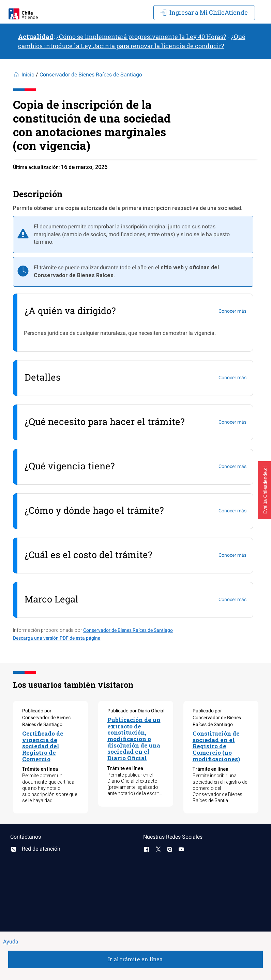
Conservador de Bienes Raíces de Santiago (91, 75)
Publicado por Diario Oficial (136, 711)
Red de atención (35, 849)
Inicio (28, 75)
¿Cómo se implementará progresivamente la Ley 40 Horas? (141, 37)
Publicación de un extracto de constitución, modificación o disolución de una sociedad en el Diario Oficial (134, 739)
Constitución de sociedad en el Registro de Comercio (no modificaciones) (216, 746)
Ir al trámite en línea (135, 959)
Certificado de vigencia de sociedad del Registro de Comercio (43, 746)
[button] (265, 490)
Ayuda (11, 942)
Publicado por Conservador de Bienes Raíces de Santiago (46, 718)
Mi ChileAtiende (204, 12)
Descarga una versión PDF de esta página (57, 638)
